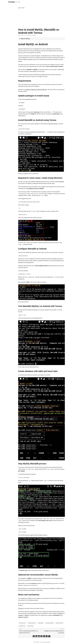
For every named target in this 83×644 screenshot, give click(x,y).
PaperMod (48, 642)
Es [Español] (19, 2)
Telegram (27, 615)
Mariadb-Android (59, 623)
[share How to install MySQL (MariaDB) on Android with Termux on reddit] (39, 636)
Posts (23, 8)
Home (20, 8)
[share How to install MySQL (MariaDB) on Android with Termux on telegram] (47, 636)
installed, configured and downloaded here (36, 90)
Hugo (45, 642)
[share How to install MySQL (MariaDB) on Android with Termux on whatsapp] (44, 636)
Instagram (21, 615)
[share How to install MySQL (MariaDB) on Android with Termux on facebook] (41, 636)
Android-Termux (22, 623)
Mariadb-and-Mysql (50, 623)
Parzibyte (12, 2)
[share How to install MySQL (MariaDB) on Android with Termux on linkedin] (36, 636)
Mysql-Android (22, 626)
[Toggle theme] (16, 2)
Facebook (60, 613)
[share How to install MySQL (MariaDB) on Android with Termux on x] (34, 636)
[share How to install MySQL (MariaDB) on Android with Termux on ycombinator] (49, 636)
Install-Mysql (41, 623)
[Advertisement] (41, 18)
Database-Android (32, 623)
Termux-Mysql (30, 626)
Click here (21, 608)
